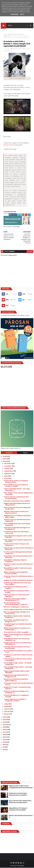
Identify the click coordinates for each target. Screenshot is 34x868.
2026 (4, 457)
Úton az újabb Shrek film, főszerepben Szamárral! (17, 525)
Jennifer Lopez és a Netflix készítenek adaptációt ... (17, 521)
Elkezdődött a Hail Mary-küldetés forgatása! (15, 561)
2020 (4, 725)
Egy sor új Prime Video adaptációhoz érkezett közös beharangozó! (20, 802)
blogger (30, 252)
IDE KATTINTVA (9, 145)
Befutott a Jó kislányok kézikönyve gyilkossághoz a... (16, 680)
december (8, 464)
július (6, 476)
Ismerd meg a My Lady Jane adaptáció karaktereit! (17, 508)
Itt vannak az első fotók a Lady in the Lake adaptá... (18, 656)
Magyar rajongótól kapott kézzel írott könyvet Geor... (17, 504)
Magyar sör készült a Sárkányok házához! (18, 580)
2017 (4, 732)
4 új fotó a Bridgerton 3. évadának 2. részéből (16, 696)
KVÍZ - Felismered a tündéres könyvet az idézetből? (18, 541)
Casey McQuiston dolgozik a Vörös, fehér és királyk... (18, 537)
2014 (4, 740)
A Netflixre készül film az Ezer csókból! (17, 501)
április (6, 707)
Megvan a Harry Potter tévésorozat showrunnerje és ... (16, 512)
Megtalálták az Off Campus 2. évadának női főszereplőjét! (18, 809)
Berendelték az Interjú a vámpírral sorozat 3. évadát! (16, 486)
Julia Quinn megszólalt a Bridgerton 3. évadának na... (17, 529)
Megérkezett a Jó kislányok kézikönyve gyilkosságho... (17, 517)
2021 (4, 722)
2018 (4, 730)
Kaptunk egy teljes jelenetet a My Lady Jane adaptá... (17, 584)
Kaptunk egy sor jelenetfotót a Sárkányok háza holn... (18, 549)
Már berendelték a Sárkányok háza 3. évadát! (17, 592)
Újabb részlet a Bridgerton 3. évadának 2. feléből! (18, 636)
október (7, 469)
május (6, 704)
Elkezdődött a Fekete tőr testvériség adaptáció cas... (16, 640)
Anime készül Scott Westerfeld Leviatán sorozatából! (18, 660)
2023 (4, 717)
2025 (4, 459)
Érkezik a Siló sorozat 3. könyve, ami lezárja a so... (16, 545)
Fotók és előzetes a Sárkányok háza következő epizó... (16, 498)
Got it (22, 14)
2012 (4, 745)
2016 (4, 735)
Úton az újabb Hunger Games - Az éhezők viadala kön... (18, 668)
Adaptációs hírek (12, 34)
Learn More (15, 14)
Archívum (9, 453)
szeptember (9, 471)
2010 (4, 750)
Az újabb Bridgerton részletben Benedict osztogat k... (18, 625)
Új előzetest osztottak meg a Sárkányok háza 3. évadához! (18, 794)
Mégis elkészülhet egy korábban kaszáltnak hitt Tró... (15, 600)
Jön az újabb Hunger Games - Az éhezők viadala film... (18, 664)
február (7, 712)
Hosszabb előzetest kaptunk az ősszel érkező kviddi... (17, 648)
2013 (4, 742)
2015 (4, 737)
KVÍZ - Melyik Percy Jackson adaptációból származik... (18, 494)
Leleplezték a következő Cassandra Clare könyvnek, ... (18, 557)
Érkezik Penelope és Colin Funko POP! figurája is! (17, 596)
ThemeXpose (20, 866)
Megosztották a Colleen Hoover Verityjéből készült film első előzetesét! (21, 787)
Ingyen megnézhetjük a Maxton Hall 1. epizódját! (17, 672)
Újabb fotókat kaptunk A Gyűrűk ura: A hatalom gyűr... (17, 629)
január (7, 714)
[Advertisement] (17, 387)
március (7, 709)
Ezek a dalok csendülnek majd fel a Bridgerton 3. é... (16, 621)
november (8, 466)
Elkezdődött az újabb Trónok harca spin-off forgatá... (18, 569)
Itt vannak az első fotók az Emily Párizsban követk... (18, 684)
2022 (4, 720)
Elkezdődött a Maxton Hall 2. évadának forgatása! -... (17, 617)
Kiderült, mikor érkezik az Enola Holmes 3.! (21, 817)
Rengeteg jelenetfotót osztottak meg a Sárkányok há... (18, 644)
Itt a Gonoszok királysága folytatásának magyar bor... (18, 553)
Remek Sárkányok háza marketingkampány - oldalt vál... (16, 604)
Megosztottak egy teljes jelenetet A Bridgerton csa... (16, 676)
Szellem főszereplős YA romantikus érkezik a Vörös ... (16, 482)
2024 (4, 462)
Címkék (25, 453)
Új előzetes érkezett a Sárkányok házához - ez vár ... (18, 577)
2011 (4, 747)
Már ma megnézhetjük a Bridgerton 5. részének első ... (17, 613)
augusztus (8, 474)
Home (5, 34)
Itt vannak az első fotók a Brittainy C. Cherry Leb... (17, 533)
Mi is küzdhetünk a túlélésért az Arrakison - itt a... (18, 652)
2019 (4, 727)
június (6, 479)
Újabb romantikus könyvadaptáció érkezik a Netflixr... (16, 573)
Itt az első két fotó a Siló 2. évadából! (16, 632)
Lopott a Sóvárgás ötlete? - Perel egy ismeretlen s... (17, 490)
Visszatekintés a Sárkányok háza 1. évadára (16, 588)
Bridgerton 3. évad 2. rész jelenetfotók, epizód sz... (17, 688)
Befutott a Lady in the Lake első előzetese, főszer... (18, 565)
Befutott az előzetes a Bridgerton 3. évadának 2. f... (16, 692)
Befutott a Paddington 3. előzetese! (16, 607)
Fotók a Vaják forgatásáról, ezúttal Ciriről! (18, 610)
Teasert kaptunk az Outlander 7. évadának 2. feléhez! (15, 700)
